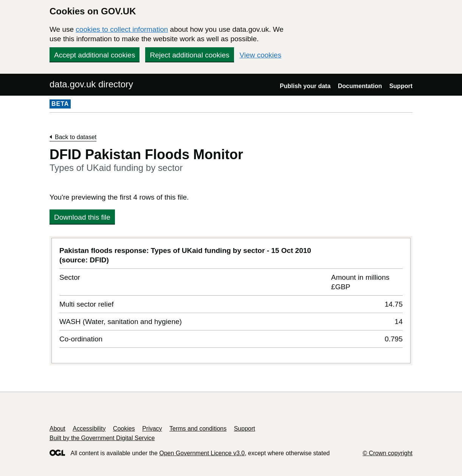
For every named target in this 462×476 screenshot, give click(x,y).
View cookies (261, 55)
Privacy (152, 429)
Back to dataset (76, 137)
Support (401, 86)
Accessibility (89, 429)
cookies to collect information (122, 29)
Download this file (82, 217)
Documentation (360, 86)
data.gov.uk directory (91, 84)
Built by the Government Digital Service (102, 438)
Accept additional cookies (95, 55)
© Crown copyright (388, 453)
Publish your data (305, 86)
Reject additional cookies (189, 55)
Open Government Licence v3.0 (202, 453)
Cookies (124, 429)
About (57, 429)
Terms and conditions (198, 429)
